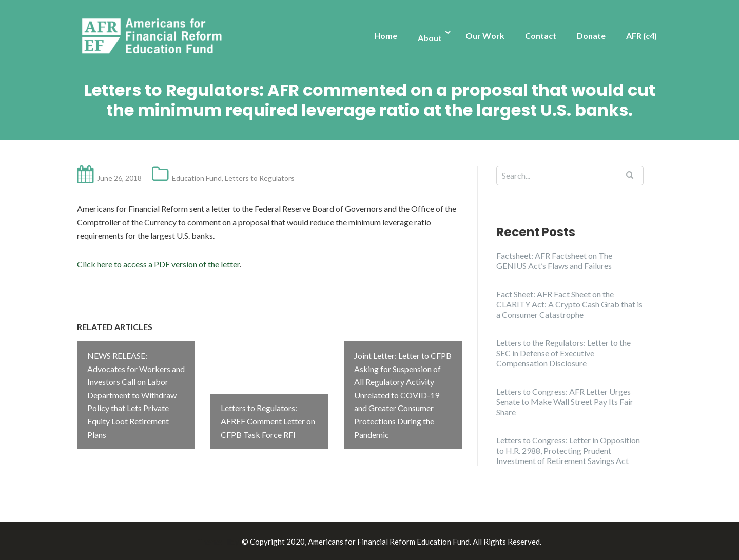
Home (386, 36)
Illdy (231, 540)
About (430, 38)
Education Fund (197, 178)
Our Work (485, 36)
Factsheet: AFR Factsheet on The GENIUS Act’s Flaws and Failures (554, 260)
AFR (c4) (641, 36)
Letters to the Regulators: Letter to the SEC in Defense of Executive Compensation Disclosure (563, 353)
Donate (591, 36)
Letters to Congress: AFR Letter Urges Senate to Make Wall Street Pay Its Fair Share (565, 402)
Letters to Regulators (260, 178)
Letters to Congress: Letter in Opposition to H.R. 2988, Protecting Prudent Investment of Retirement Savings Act (568, 450)
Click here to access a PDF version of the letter (158, 264)
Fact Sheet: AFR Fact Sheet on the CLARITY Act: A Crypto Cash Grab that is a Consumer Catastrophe (569, 304)
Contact (541, 36)
